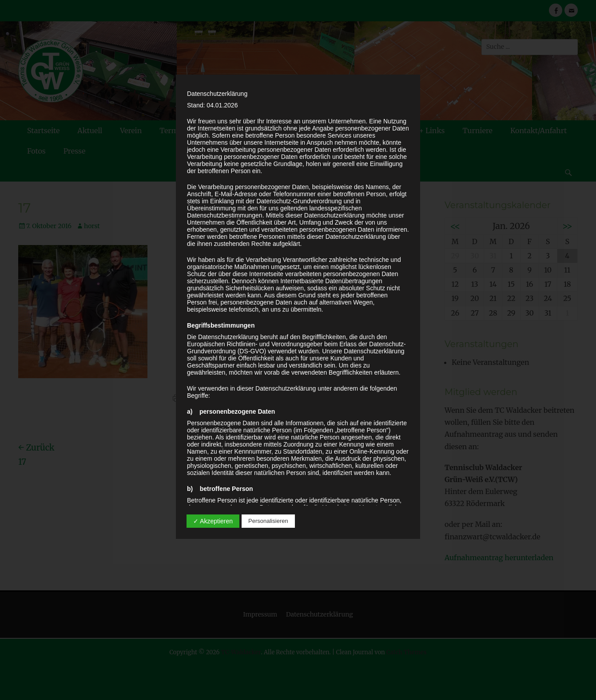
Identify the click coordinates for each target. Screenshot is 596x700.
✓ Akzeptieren (213, 521)
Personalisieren (268, 521)
